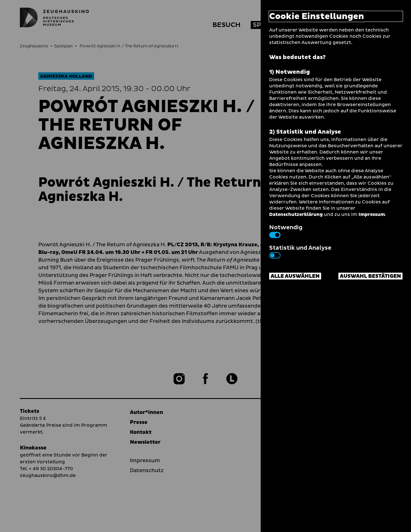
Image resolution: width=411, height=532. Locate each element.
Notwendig (286, 231)
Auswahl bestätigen (370, 276)
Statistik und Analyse (300, 251)
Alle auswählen (295, 276)
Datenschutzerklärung (296, 215)
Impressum (372, 215)
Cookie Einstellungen (317, 16)
